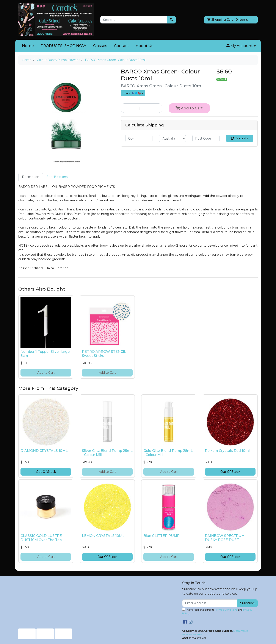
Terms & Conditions (226, 610)
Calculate (240, 138)
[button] (241, 46)
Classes (100, 46)
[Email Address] (210, 603)
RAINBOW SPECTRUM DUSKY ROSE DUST (225, 538)
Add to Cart (189, 108)
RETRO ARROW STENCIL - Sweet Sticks (105, 354)
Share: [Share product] (132, 93)
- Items (227, 20)
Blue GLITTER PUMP (162, 536)
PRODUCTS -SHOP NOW (64, 46)
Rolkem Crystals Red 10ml (227, 451)
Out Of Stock (46, 472)
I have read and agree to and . (217, 611)
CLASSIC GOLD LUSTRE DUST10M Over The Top (41, 538)
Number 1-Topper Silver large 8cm (45, 354)
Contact (122, 46)
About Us (145, 46)
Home (28, 46)
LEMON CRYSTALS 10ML (103, 536)
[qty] (139, 138)
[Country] (172, 138)
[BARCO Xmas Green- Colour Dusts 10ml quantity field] (141, 108)
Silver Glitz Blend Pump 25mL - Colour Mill (107, 453)
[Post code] (206, 138)
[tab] (31, 177)
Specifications (57, 177)
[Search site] (171, 20)
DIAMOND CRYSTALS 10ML (44, 451)
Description (31, 177)
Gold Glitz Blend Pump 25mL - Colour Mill (168, 453)
